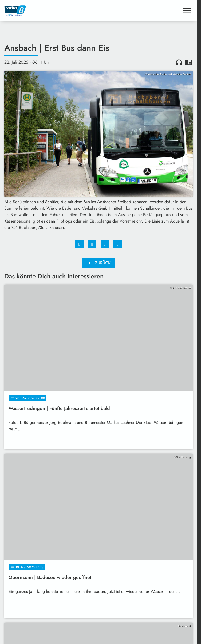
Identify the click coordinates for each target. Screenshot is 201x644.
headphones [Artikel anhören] (179, 62)
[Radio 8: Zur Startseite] (51, 11)
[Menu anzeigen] (187, 11)
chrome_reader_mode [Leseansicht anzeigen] (188, 62)
